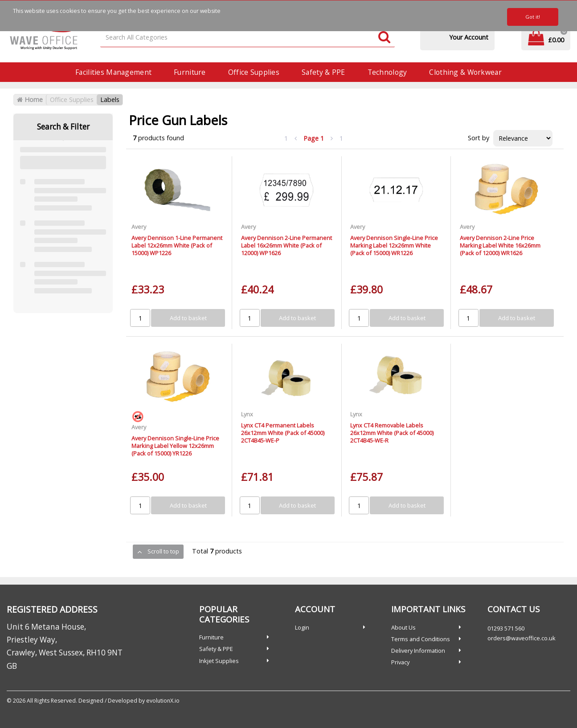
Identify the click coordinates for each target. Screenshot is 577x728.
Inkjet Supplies (219, 661)
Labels (110, 100)
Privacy (400, 662)
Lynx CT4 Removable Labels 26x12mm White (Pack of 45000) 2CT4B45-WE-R (392, 433)
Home (30, 100)
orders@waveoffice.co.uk (522, 638)
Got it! (533, 17)
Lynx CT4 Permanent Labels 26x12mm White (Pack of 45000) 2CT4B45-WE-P (283, 433)
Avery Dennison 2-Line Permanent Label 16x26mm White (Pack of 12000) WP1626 (286, 246)
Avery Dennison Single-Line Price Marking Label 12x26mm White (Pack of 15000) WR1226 (394, 246)
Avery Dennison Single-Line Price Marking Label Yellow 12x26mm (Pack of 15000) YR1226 (175, 446)
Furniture (190, 72)
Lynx (247, 414)
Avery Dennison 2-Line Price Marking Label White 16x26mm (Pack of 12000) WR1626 (500, 246)
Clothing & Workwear (465, 72)
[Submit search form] (384, 38)
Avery (139, 227)
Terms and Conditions (421, 639)
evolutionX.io (163, 701)
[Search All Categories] (248, 38)
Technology (387, 72)
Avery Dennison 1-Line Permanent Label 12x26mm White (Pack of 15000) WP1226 (177, 246)
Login (302, 627)
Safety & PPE (323, 72)
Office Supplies (254, 72)
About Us (403, 627)
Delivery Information (418, 651)
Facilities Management (113, 72)
